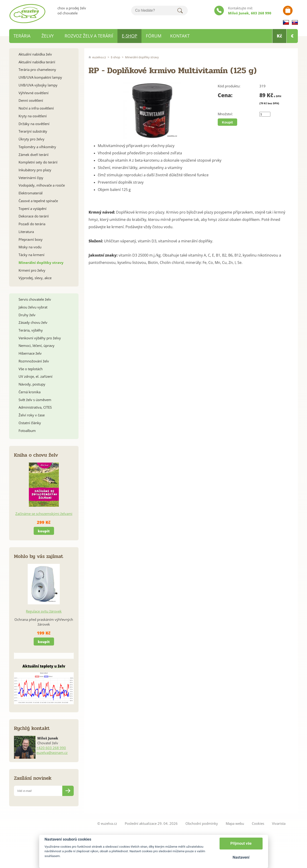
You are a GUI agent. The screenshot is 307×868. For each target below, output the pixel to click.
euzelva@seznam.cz (52, 753)
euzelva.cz (99, 57)
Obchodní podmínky (202, 823)
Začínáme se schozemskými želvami (44, 514)
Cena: (225, 95)
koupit (44, 531)
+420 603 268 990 (51, 748)
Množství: (225, 114)
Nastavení (241, 857)
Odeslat (68, 791)
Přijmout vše (241, 843)
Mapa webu (235, 823)
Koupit (227, 122)
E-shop (115, 57)
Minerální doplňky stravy (142, 57)
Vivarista (279, 823)
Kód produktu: (229, 86)
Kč (279, 36)
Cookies (258, 823)
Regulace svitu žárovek (44, 611)
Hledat (180, 11)
